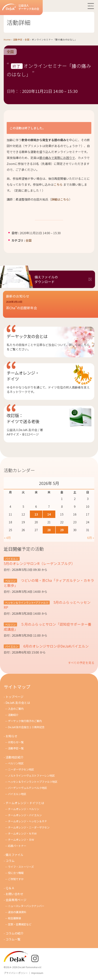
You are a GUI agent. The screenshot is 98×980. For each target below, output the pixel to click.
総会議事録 (14, 918)
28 (49, 530)
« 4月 (7, 538)
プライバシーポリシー (16, 973)
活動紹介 (13, 715)
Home (7, 39)
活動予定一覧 (16, 748)
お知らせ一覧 (16, 742)
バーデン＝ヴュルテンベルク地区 (27, 788)
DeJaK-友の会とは (18, 703)
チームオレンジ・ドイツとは (25, 803)
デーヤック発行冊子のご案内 (25, 721)
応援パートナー (17, 846)
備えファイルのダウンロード (46, 279)
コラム (10, 861)
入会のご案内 (16, 709)
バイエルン (12, 559)
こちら (58, 184)
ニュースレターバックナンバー (26, 906)
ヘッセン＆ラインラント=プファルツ (27, 603)
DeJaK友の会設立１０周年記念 (26, 727)
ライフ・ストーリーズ (21, 867)
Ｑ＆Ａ (10, 888)
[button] (50, 307)
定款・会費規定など (20, 924)
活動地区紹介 (14, 757)
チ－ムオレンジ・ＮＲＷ (22, 833)
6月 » (91, 538)
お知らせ (12, 736)
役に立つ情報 (16, 873)
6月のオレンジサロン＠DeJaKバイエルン (56, 646)
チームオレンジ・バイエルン (25, 815)
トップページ (14, 697)
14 (49, 514)
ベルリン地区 (16, 763)
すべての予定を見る (81, 663)
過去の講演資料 (17, 912)
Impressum (37, 973)
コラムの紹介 (14, 933)
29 (62, 530)
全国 (27, 39)
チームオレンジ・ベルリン (24, 809)
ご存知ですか (16, 879)
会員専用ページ (16, 900)
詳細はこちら (60, 199)
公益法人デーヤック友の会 (21, 7)
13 (36, 514)
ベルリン (10, 581)
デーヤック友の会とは (27, 336)
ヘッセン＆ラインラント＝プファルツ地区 (33, 782)
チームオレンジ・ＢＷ (21, 840)
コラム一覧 (13, 939)
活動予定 (18, 39)
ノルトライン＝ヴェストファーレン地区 (31, 775)
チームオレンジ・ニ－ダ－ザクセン (29, 827)
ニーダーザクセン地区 (21, 769)
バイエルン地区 (17, 794)
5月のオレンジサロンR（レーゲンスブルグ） (39, 563)
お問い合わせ (14, 894)
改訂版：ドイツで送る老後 (23, 418)
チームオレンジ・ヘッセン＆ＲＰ (27, 821)
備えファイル (14, 855)
